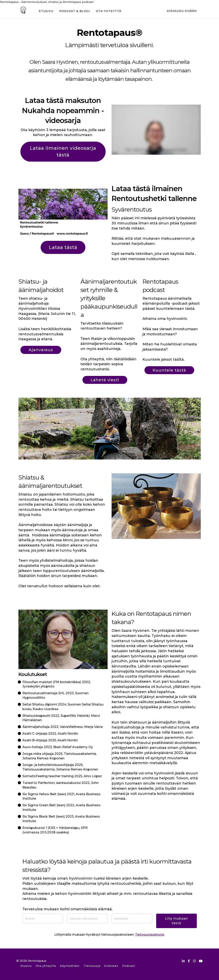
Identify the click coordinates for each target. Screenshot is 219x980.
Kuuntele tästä (169, 370)
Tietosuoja (92, 966)
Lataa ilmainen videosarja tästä (63, 151)
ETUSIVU (46, 11)
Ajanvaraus (41, 350)
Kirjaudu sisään (182, 11)
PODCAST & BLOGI (74, 11)
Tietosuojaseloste (150, 935)
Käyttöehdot (70, 966)
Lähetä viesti (105, 380)
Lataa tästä (63, 247)
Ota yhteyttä (46, 966)
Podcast (129, 966)
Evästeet (111, 966)
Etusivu (26, 966)
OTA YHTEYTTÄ (108, 11)
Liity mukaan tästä (176, 921)
